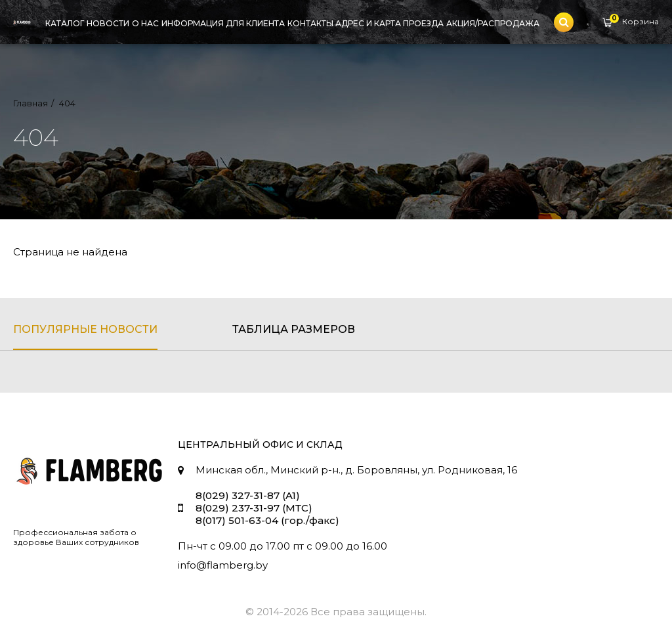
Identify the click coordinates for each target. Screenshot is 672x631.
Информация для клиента (223, 23)
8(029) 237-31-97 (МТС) (254, 508)
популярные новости (85, 329)
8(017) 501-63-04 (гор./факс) (267, 520)
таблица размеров (294, 329)
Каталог (65, 23)
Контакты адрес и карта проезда (366, 23)
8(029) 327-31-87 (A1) (248, 495)
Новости (108, 23)
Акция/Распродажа (493, 23)
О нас (145, 23)
